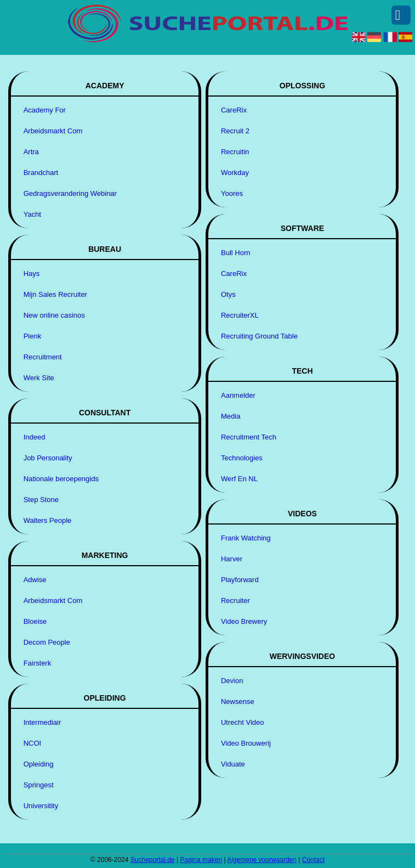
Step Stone (41, 500)
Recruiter (235, 601)
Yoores (232, 193)
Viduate (233, 764)
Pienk (33, 336)
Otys (228, 294)
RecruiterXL (240, 315)
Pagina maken (201, 860)
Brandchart (41, 173)
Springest (39, 785)
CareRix (234, 110)
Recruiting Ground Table (259, 336)
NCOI (33, 743)
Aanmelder (238, 395)
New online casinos (54, 315)
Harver (232, 559)
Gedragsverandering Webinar (70, 193)
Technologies (242, 458)
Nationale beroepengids (61, 479)
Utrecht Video (243, 722)
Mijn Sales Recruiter (55, 294)
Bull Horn (235, 253)
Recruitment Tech (249, 437)
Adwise (35, 580)
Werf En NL (239, 479)
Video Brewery (244, 621)
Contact (313, 860)
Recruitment (43, 357)
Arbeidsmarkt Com (53, 131)
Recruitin (235, 152)
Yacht (32, 214)
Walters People (48, 520)
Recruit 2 (235, 131)
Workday (235, 173)
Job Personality (48, 458)
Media (231, 416)
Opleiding (39, 764)
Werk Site (39, 378)
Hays (32, 274)
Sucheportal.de (153, 860)
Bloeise (35, 621)
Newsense (238, 701)
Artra (31, 152)
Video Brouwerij (246, 743)
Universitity (41, 806)
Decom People (47, 642)
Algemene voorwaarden (262, 860)
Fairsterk (38, 663)
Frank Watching (246, 538)
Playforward (240, 580)
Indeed (35, 437)
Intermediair (42, 722)
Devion (232, 681)
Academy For (45, 110)
